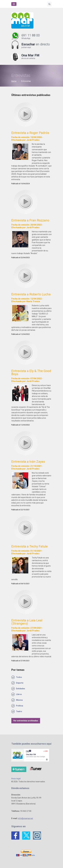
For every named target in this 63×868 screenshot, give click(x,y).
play (25, 114)
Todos (19, 677)
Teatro (19, 711)
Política (20, 706)
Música (19, 700)
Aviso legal (16, 779)
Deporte (20, 683)
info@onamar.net (26, 818)
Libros (19, 694)
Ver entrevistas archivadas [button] (26, 721)
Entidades (21, 689)
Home (14, 81)
